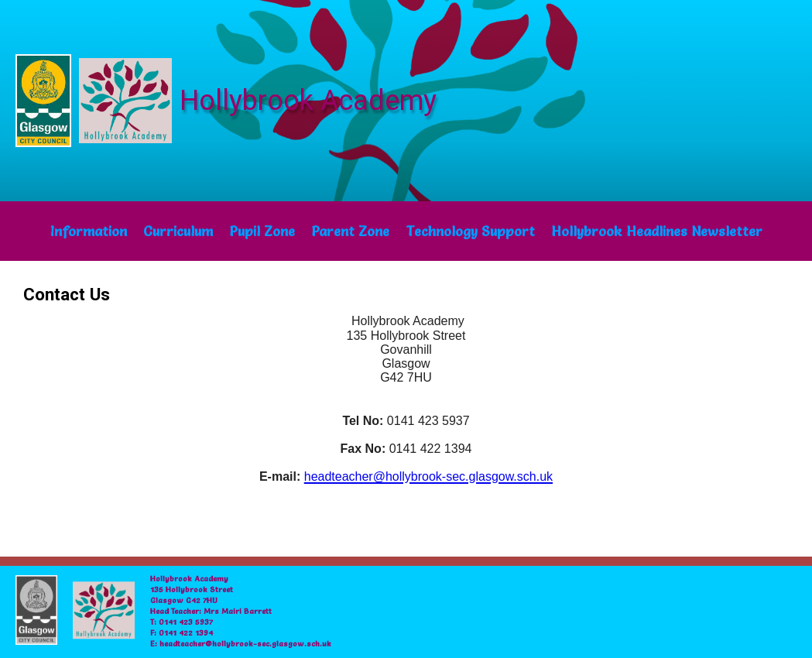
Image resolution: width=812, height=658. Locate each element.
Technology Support (470, 231)
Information (89, 231)
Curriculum (178, 231)
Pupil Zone (262, 231)
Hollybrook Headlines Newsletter (657, 231)
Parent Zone (350, 231)
